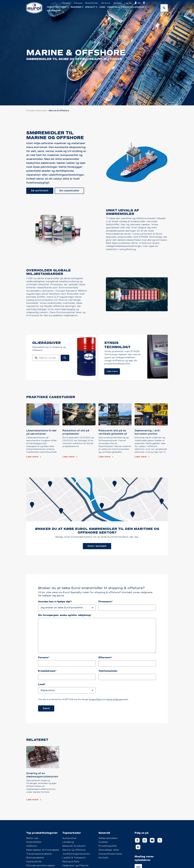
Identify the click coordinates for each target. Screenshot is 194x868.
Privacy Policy (95, 699)
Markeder (42, 111)
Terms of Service (114, 699)
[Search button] (164, 8)
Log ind (128, 3)
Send (46, 708)
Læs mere (32, 457)
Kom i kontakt (97, 546)
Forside (30, 111)
